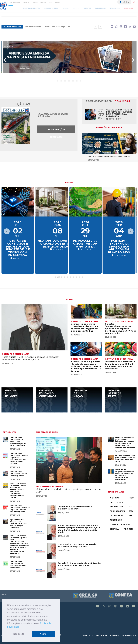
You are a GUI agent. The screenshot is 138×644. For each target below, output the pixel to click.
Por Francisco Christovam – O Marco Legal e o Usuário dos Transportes (20, 508)
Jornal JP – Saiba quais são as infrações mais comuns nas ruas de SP (80, 564)
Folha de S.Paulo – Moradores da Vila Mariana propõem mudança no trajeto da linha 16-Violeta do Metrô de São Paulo (79, 528)
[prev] (95, 27)
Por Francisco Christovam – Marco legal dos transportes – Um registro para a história (19, 458)
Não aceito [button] (19, 634)
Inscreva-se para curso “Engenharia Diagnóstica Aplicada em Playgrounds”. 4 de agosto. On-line (85, 327)
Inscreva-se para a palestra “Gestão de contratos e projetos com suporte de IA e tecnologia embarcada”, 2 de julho (86, 366)
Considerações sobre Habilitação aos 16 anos (109, 156)
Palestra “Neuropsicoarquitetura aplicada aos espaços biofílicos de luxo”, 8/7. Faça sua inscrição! (121, 328)
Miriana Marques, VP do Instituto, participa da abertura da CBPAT (68, 490)
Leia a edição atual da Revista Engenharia (53, 114)
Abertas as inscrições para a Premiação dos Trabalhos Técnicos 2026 (125, 458)
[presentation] (5, 59)
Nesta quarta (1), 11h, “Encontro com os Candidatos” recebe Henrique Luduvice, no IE (30, 358)
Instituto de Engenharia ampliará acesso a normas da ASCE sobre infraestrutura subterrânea (125, 474)
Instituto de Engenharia (15, 353)
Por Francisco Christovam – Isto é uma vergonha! (19, 473)
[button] (20, 627)
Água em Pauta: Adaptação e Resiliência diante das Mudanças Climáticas (18, 523)
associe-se (102, 635)
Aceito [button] (43, 634)
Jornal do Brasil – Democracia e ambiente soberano (75, 507)
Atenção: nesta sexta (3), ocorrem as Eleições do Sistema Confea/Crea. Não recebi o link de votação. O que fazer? (125, 442)
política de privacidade (123, 635)
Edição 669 (21, 103)
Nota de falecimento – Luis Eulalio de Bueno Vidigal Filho (47, 27)
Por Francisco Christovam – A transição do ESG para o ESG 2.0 (18, 564)
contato (88, 635)
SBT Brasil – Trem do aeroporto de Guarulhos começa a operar (77, 545)
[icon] (112, 26)
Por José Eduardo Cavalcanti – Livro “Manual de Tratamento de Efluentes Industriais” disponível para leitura (18, 490)
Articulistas (10, 432)
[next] (100, 27)
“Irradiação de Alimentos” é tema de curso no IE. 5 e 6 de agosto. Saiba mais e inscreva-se (120, 364)
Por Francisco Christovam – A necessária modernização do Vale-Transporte (18, 441)
